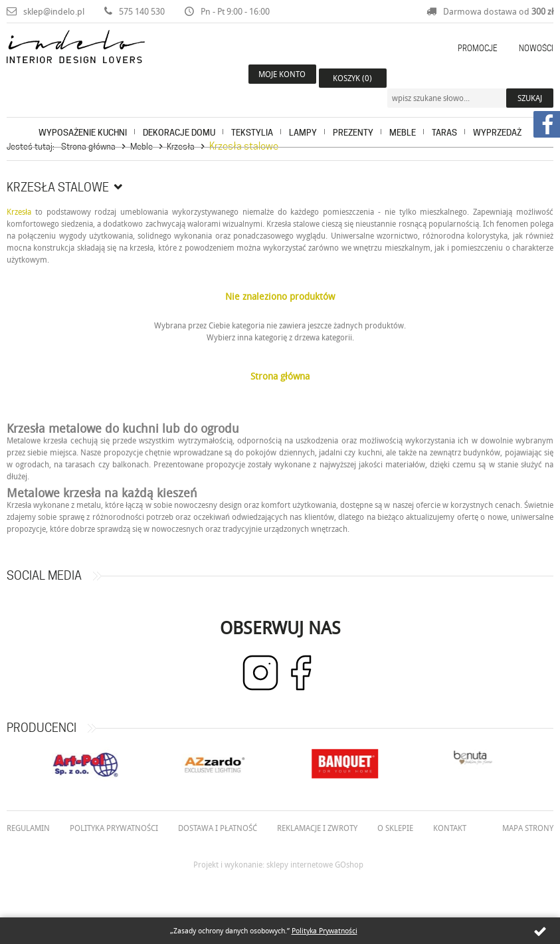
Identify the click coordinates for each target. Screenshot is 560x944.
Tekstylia (252, 117)
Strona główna (88, 146)
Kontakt (450, 828)
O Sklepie (395, 828)
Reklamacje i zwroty (317, 828)
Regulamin (28, 828)
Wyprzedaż (497, 117)
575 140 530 (142, 11)
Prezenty (353, 117)
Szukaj (530, 78)
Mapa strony (528, 828)
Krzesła (181, 146)
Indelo (99, 62)
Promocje (478, 48)
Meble (403, 117)
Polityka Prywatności (325, 930)
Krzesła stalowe (244, 146)
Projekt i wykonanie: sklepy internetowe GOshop (278, 864)
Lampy (303, 117)
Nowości (536, 48)
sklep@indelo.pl (54, 11)
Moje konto (281, 78)
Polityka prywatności (114, 828)
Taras (444, 117)
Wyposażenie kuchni (83, 117)
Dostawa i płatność (218, 828)
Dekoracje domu (179, 117)
